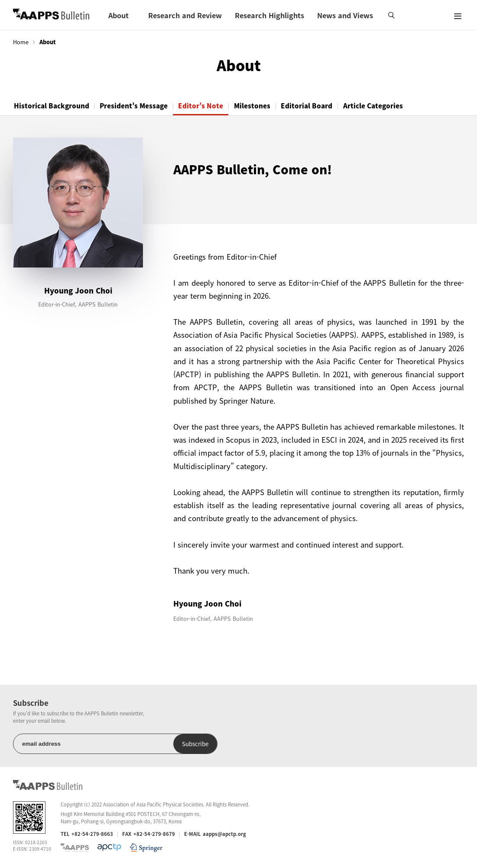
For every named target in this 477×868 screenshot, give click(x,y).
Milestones (263, 106)
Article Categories (390, 106)
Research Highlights (269, 15)
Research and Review (185, 15)
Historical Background (53, 106)
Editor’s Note (209, 106)
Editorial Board (321, 106)
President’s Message (138, 106)
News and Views (345, 15)
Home (21, 42)
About (118, 15)
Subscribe (164, 744)
